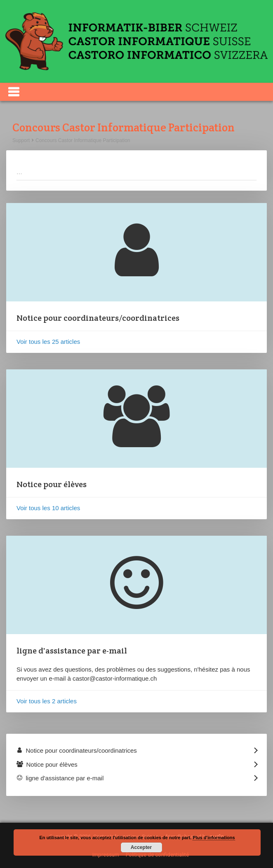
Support (21, 140)
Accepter (141, 847)
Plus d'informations (214, 838)
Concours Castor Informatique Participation (83, 140)
